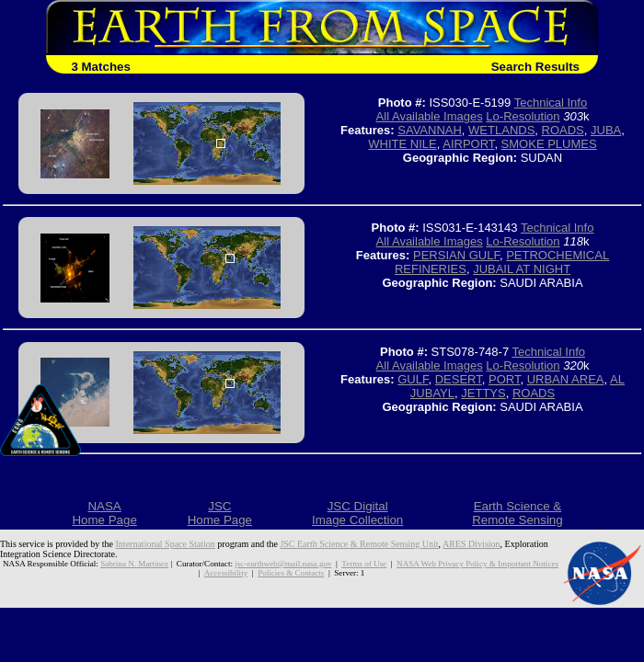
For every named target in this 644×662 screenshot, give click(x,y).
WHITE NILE (402, 144)
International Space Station (166, 544)
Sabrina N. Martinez (134, 564)
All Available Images (430, 116)
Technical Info (551, 103)
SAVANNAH (430, 130)
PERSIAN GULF (456, 255)
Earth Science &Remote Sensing (517, 513)
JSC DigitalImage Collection (357, 513)
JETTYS (483, 393)
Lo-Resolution (523, 116)
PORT (504, 379)
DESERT (459, 379)
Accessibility (226, 573)
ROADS (563, 130)
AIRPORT (468, 144)
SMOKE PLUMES (549, 144)
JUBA (606, 130)
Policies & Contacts (291, 573)
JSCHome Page (220, 513)
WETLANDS (501, 130)
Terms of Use (364, 564)
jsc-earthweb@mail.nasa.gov (283, 564)
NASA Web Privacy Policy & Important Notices (477, 564)
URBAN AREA (566, 379)
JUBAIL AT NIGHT (522, 269)
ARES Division (471, 544)
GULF (413, 379)
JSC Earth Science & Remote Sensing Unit (359, 544)
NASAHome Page (104, 513)
